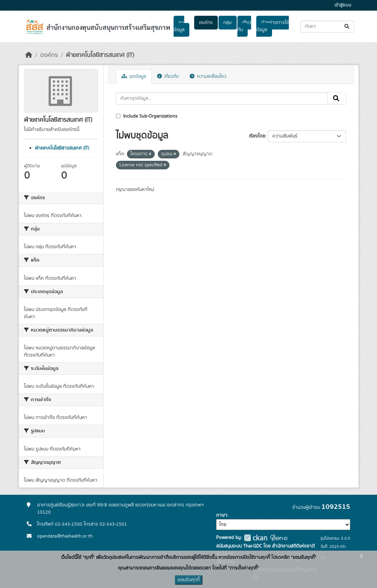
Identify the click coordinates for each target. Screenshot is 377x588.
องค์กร (206, 23)
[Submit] (347, 27)
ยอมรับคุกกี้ (189, 580)
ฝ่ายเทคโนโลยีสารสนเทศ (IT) (100, 55)
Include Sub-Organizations (147, 116)
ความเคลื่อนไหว (208, 76)
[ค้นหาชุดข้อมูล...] (327, 27)
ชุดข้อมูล (179, 26)
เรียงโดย (257, 136)
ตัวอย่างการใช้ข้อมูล (273, 26)
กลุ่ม (227, 23)
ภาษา (222, 515)
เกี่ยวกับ (244, 26)
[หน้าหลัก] (29, 55)
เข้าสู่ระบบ (343, 5)
